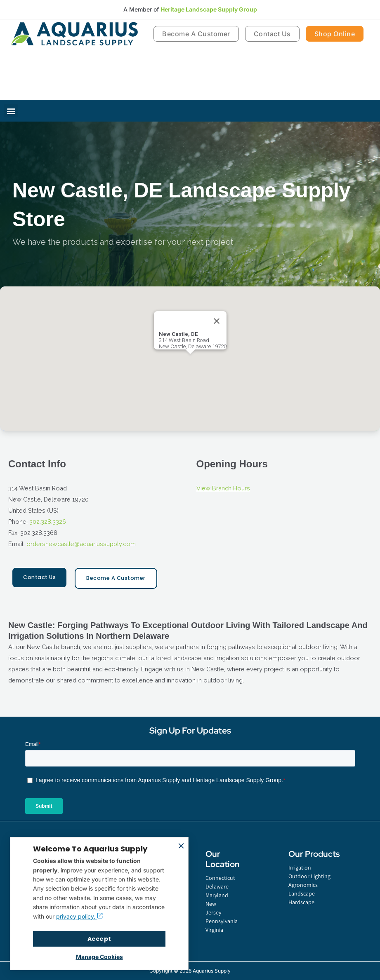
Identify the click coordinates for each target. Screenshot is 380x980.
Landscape (302, 893)
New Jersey (213, 908)
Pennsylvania (219, 921)
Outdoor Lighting (309, 876)
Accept (99, 939)
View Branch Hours (223, 488)
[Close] (217, 321)
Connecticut (219, 878)
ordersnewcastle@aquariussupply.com (81, 544)
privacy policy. (79, 916)
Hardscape (301, 902)
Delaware (217, 886)
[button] (11, 111)
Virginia (214, 930)
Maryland (217, 895)
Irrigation (300, 867)
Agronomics (303, 885)
